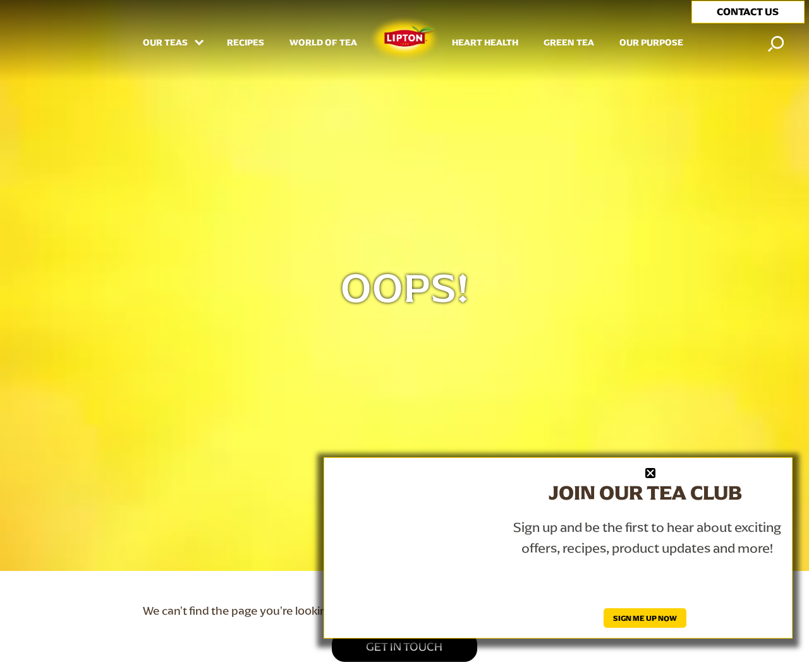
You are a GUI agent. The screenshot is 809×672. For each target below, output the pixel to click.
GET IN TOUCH (404, 646)
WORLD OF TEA (323, 43)
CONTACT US (748, 12)
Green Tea (569, 43)
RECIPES (246, 43)
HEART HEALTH (485, 43)
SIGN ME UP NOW (645, 618)
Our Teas (166, 43)
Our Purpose (651, 43)
